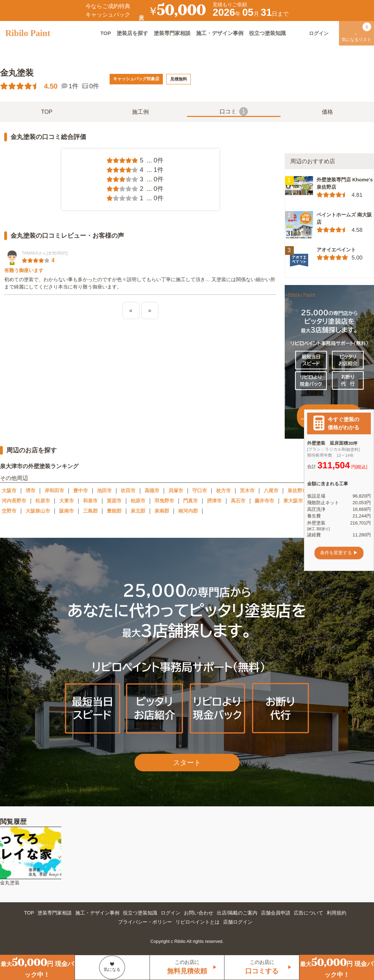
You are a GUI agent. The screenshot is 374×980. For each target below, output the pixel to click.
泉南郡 (162, 511)
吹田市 (128, 491)
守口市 (200, 491)
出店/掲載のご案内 (237, 913)
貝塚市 (176, 491)
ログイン (171, 913)
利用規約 (337, 913)
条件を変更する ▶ (339, 553)
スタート (187, 763)
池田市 (104, 491)
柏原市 (138, 501)
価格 (327, 112)
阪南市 (67, 511)
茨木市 (247, 491)
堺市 (30, 491)
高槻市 (152, 491)
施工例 (140, 112)
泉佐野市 (297, 491)
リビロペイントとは (198, 922)
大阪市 (9, 491)
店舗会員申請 (276, 913)
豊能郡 (114, 511)
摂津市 (214, 501)
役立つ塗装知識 (267, 33)
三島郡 (90, 511)
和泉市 (90, 501)
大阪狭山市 (38, 511)
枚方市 (223, 491)
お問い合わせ (199, 913)
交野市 (9, 511)
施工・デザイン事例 (220, 33)
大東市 (67, 501)
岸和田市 (54, 491)
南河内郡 (188, 511)
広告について (309, 913)
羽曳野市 (164, 501)
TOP (106, 33)
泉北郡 (138, 511)
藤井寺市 (264, 501)
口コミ (234, 112)
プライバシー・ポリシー (145, 922)
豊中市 (81, 491)
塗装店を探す (132, 33)
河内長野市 (14, 501)
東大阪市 (293, 501)
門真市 (191, 501)
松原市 (43, 501)
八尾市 (271, 491)
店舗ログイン (238, 922)
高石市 (238, 501)
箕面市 (114, 501)
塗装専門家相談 (172, 33)
